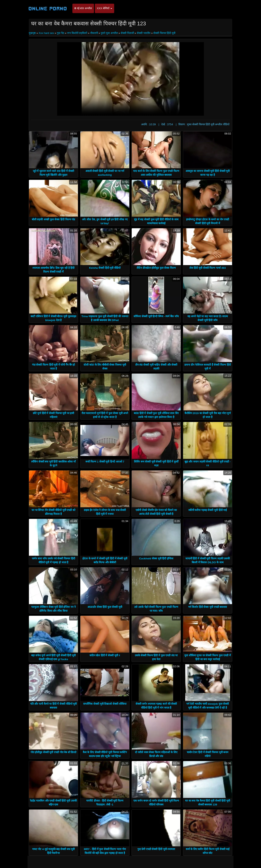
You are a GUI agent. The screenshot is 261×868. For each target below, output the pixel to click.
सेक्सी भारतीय (144, 33)
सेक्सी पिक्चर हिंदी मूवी (164, 33)
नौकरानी (94, 33)
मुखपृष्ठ (33, 33)
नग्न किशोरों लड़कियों (77, 33)
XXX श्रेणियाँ (105, 8)
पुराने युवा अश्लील (109, 33)
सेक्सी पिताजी (127, 33)
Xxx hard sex (46, 33)
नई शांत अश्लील (83, 8)
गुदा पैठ (61, 33)
